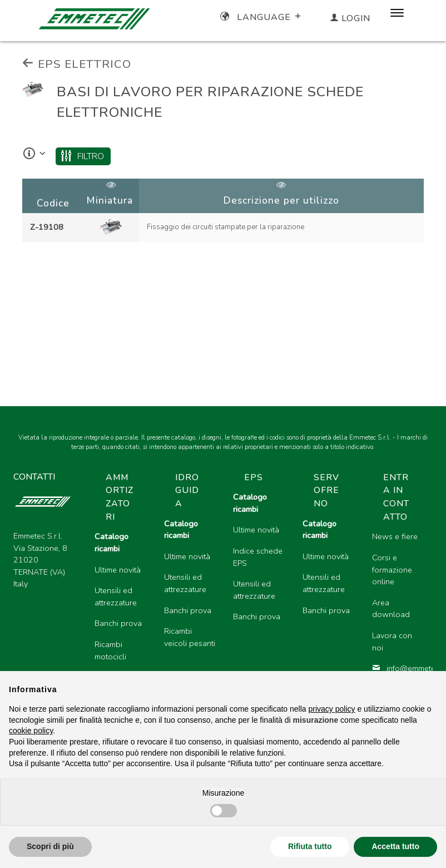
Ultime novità (118, 570)
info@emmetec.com (398, 668)
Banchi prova (118, 623)
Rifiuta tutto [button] (310, 846)
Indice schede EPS (258, 557)
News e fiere (395, 536)
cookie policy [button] (31, 731)
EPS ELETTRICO (77, 64)
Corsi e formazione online (392, 569)
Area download (391, 609)
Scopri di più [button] (50, 846)
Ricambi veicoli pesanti (190, 637)
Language (262, 17)
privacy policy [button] (332, 709)
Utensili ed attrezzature (116, 596)
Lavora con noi (392, 642)
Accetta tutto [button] (395, 846)
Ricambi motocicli (110, 650)
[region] (223, 211)
